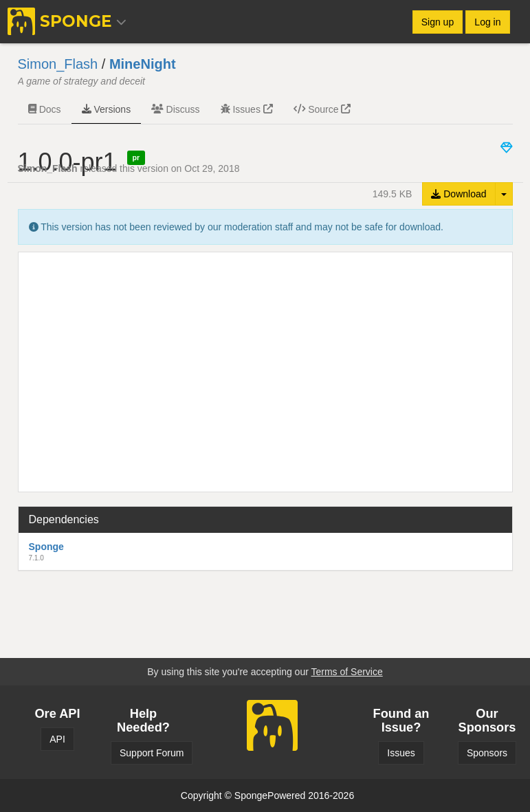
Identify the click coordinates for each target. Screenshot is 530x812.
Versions (107, 109)
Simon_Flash (58, 64)
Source (322, 109)
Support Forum (152, 753)
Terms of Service (346, 672)
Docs (45, 109)
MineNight (143, 64)
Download (459, 194)
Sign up (438, 22)
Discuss (175, 109)
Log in (487, 22)
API (57, 739)
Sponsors (487, 753)
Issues (247, 109)
